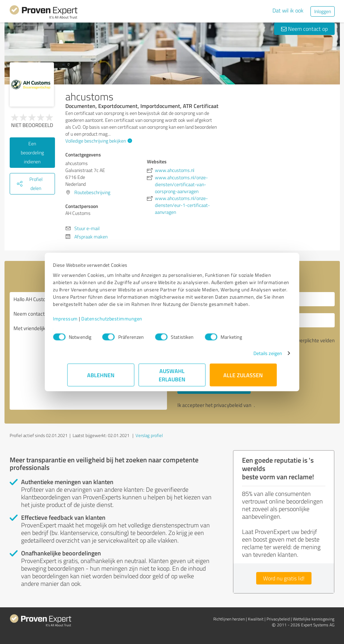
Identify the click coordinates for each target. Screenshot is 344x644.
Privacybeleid (278, 619)
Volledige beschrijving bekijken (98, 141)
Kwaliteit (256, 619)
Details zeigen (253, 357)
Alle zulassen (243, 378)
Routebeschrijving (92, 192)
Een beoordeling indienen (32, 152)
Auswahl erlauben (172, 378)
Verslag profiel (149, 435)
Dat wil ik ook (288, 10)
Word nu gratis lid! (284, 578)
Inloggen (323, 11)
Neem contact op (304, 29)
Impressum (80, 322)
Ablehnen (101, 378)
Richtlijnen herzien (229, 619)
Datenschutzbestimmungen (126, 322)
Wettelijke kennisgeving (314, 619)
